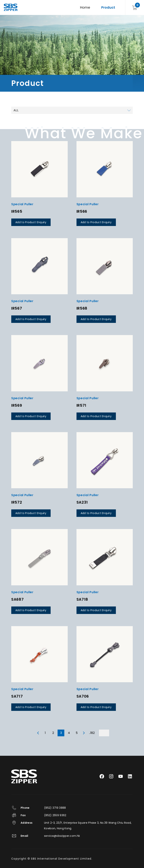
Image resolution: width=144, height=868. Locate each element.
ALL (16, 110)
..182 (92, 733)
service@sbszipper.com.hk (62, 836)
